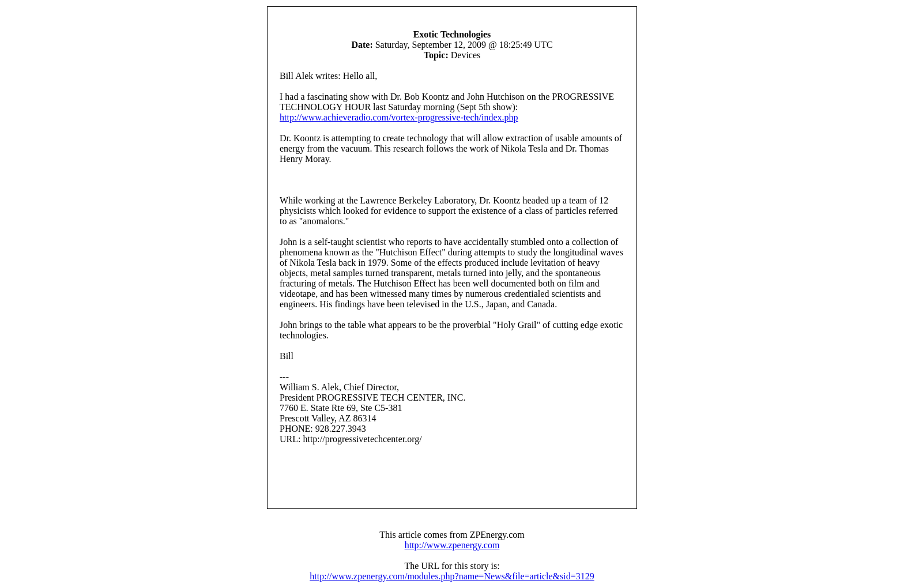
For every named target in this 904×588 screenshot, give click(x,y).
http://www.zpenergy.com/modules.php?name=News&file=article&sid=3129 (452, 576)
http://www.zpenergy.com (452, 545)
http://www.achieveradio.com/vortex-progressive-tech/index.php (399, 117)
